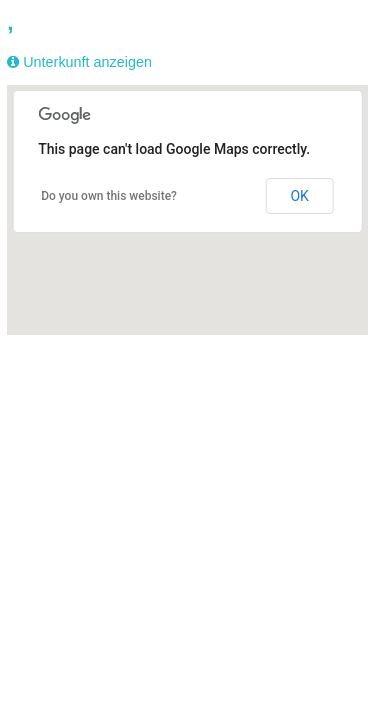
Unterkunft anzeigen (87, 62)
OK (299, 196)
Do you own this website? (109, 196)
